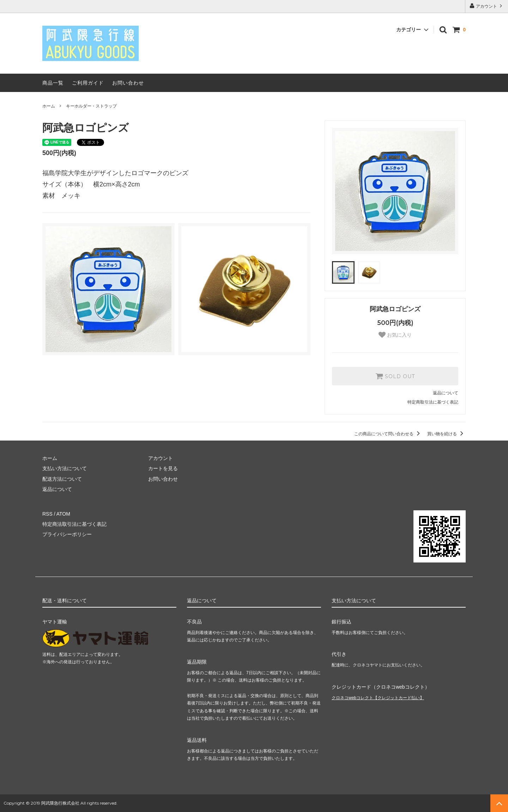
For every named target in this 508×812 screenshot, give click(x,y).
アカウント (487, 6)
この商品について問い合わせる (388, 434)
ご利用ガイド (88, 83)
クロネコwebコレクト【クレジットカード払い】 (378, 698)
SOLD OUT (395, 376)
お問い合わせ (128, 83)
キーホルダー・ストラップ (91, 106)
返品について (446, 393)
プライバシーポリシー (67, 534)
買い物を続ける (446, 434)
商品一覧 (53, 83)
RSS (47, 514)
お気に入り (395, 335)
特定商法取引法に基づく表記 (74, 524)
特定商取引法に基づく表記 (433, 402)
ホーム (49, 106)
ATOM (63, 514)
